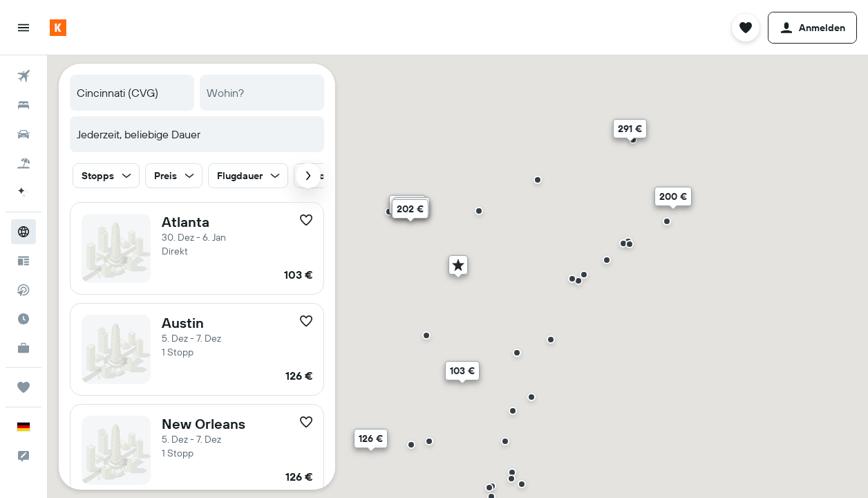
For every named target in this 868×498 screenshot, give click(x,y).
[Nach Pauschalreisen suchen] (23, 163)
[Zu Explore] (23, 232)
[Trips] (23, 387)
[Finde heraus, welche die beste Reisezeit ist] (23, 319)
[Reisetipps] (23, 261)
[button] (23, 28)
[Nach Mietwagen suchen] (23, 134)
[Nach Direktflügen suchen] (23, 290)
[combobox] (132, 93)
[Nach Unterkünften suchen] (23, 105)
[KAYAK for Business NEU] (23, 348)
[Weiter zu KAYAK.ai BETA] (23, 192)
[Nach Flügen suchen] (23, 76)
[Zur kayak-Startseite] (58, 28)
